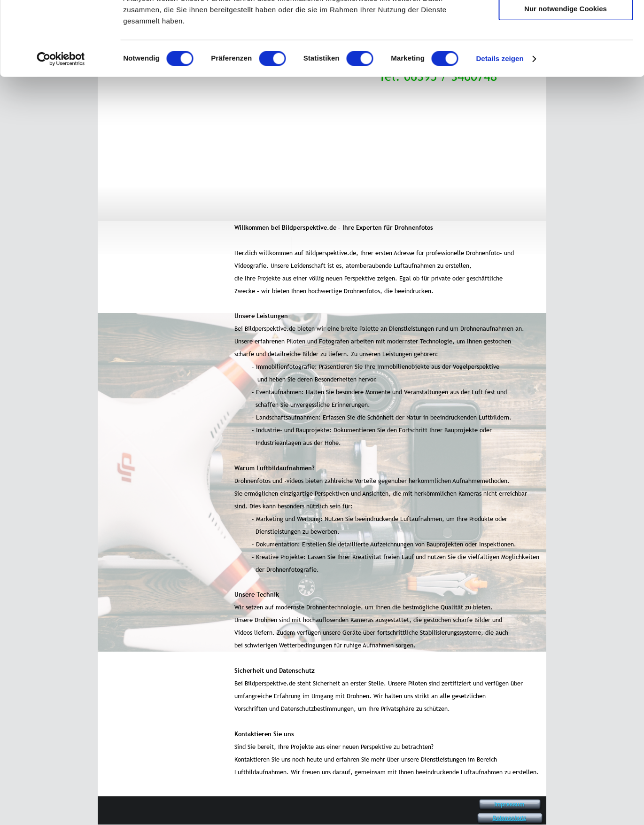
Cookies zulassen (566, 23)
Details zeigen (500, 128)
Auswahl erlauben (566, 51)
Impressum (509, 804)
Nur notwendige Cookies (566, 78)
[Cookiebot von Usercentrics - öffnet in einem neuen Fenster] (61, 129)
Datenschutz (509, 818)
